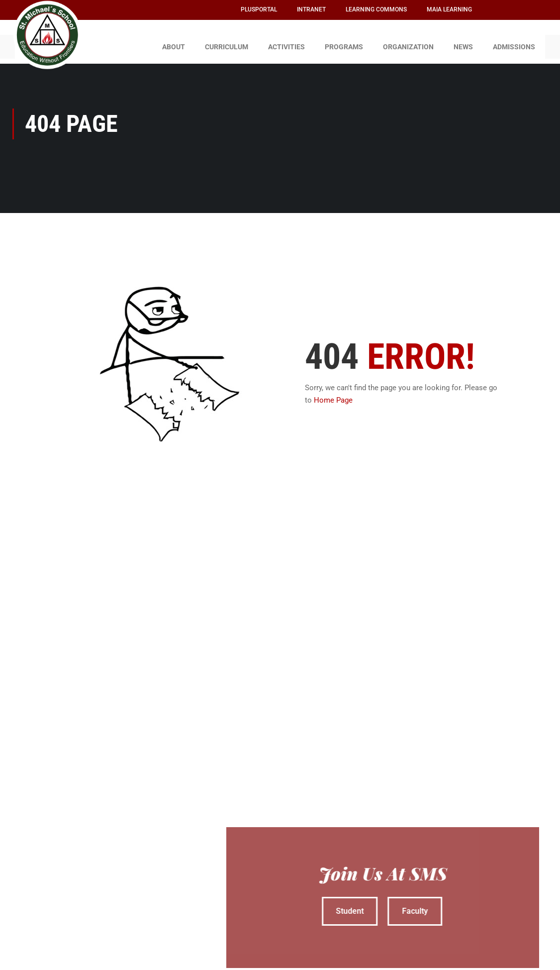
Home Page (333, 396)
